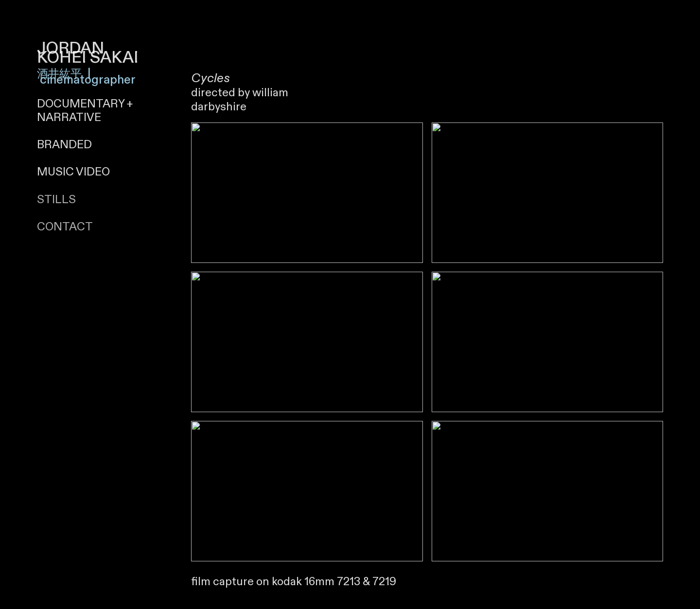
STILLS (56, 200)
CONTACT (65, 227)
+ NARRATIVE (85, 111)
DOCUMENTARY (81, 104)
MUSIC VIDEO (73, 172)
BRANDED (64, 145)
